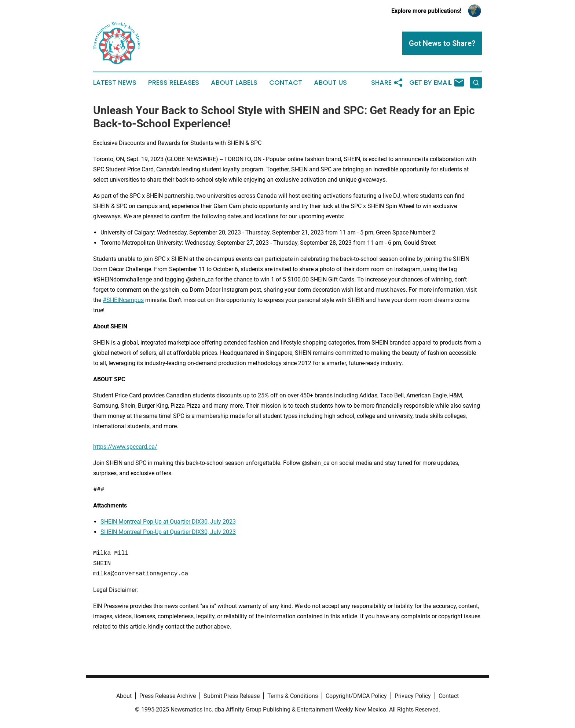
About (124, 696)
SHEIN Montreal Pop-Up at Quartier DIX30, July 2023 (168, 522)
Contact (286, 83)
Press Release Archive (168, 696)
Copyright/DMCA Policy (356, 696)
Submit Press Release (232, 696)
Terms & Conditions (293, 696)
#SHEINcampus (123, 300)
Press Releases (174, 83)
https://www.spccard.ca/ (125, 447)
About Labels (234, 83)
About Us (330, 83)
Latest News (115, 83)
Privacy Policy (413, 696)
